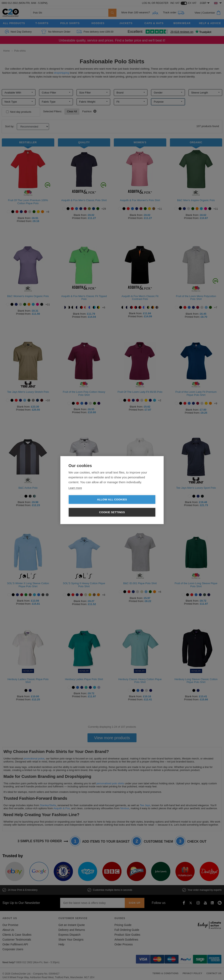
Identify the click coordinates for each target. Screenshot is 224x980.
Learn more (75, 494)
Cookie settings (135, 506)
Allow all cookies (89, 506)
